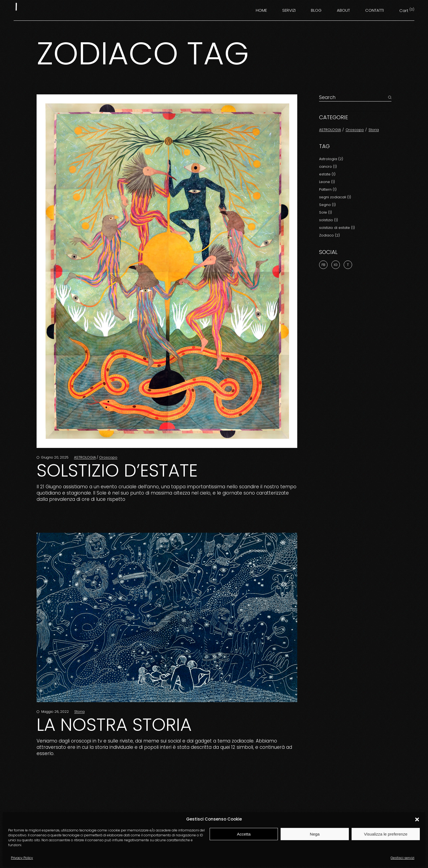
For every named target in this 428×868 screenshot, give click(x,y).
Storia (79, 712)
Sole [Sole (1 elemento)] (326, 212)
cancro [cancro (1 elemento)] (328, 167)
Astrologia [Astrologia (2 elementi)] (331, 159)
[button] (417, 819)
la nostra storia (114, 725)
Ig (336, 265)
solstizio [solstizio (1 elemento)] (329, 220)
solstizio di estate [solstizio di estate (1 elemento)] (337, 228)
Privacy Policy (22, 858)
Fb (323, 265)
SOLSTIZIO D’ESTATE (117, 470)
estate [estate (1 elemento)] (327, 174)
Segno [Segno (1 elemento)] (327, 205)
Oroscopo (108, 457)
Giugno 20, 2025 (54, 457)
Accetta (244, 834)
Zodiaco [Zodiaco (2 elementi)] (329, 235)
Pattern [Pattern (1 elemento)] (328, 189)
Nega (315, 834)
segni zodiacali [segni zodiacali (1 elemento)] (335, 197)
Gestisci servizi (402, 858)
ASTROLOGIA (85, 457)
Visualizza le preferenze (386, 834)
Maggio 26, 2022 (55, 712)
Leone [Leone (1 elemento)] (327, 182)
